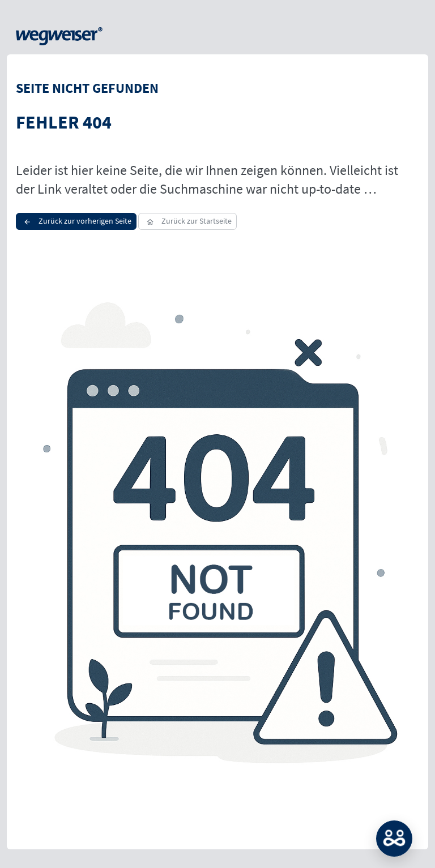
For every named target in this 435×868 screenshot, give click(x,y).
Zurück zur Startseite (187, 221)
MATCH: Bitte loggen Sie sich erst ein (394, 839)
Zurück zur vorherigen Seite (76, 221)
